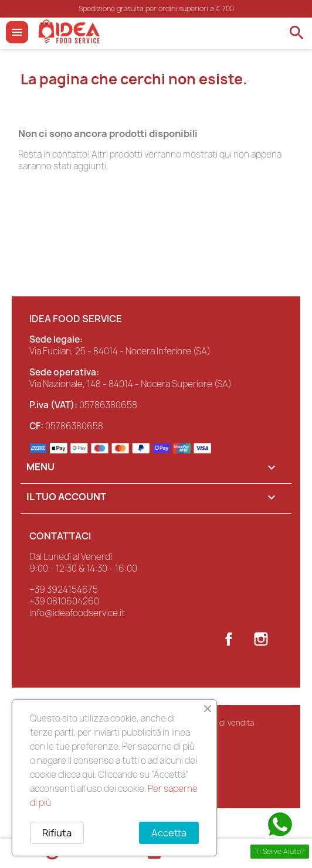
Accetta (169, 833)
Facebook (229, 639)
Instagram (261, 639)
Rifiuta (57, 833)
